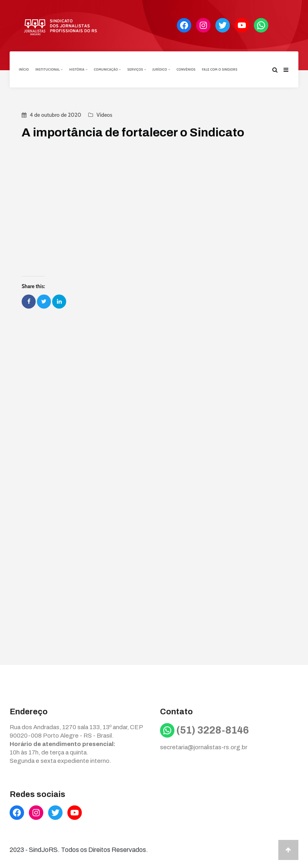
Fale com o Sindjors (220, 69)
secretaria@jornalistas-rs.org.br (204, 747)
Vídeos (104, 115)
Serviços (137, 69)
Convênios (186, 69)
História (78, 69)
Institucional (49, 69)
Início (24, 69)
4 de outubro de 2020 (55, 115)
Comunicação (107, 69)
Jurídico (161, 69)
